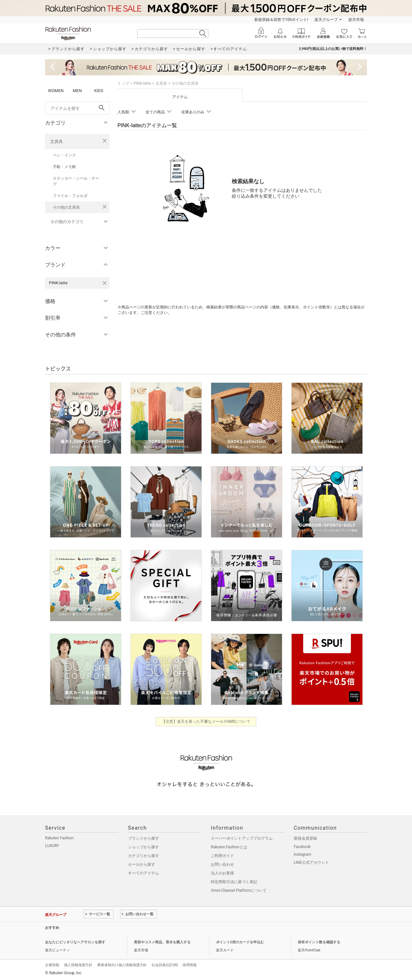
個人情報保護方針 (78, 965)
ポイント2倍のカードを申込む (240, 942)
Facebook (302, 847)
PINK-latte (142, 83)
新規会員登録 (305, 838)
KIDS (99, 91)
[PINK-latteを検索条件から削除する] (105, 283)
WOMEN (56, 91)
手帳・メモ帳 (64, 167)
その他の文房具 (66, 207)
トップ (123, 83)
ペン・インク (64, 155)
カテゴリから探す (144, 856)
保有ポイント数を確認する (319, 942)
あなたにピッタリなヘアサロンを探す (75, 942)
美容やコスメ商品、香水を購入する (162, 942)
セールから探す (142, 864)
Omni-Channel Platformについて (239, 890)
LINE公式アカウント (311, 862)
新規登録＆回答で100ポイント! (281, 20)
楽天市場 (356, 20)
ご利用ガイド (222, 856)
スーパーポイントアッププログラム (242, 838)
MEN (77, 91)
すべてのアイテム (144, 873)
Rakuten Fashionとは (229, 847)
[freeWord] (77, 108)
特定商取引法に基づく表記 (234, 882)
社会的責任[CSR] (165, 965)
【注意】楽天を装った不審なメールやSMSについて (206, 721)
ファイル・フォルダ (70, 196)
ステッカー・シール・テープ (76, 181)
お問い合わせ (222, 864)
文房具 (56, 141)
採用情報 (190, 965)
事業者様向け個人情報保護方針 (122, 965)
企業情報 (52, 965)
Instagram (303, 854)
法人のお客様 (222, 873)
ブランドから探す (144, 838)
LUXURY (52, 846)
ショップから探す (144, 847)
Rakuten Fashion (59, 838)
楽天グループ (326, 20)
